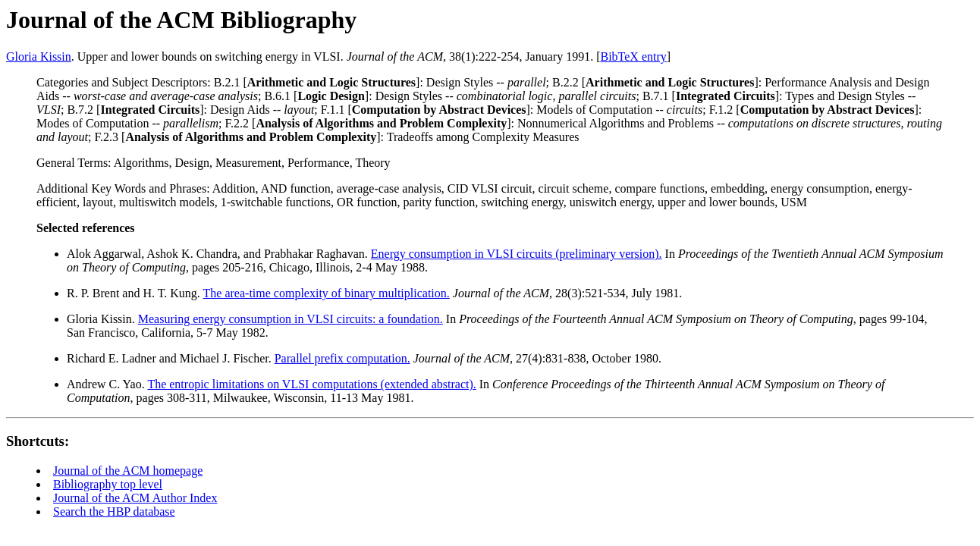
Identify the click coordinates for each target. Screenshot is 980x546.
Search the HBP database (114, 511)
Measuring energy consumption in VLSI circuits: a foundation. (291, 319)
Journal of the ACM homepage (128, 471)
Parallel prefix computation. (342, 358)
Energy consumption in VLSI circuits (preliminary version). (517, 254)
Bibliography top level (108, 484)
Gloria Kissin (39, 56)
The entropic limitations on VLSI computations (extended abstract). (311, 384)
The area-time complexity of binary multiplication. (327, 293)
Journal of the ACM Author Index (135, 498)
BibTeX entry (633, 56)
